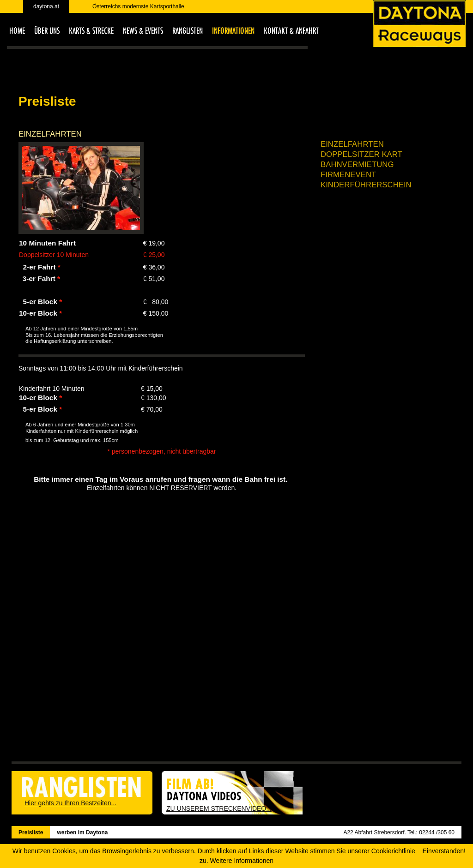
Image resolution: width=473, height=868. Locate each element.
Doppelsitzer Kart (361, 154)
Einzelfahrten (352, 144)
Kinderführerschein (366, 185)
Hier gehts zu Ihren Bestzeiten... (70, 803)
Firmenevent (348, 175)
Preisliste (31, 832)
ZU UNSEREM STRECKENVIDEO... (219, 808)
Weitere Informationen (242, 861)
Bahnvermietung (357, 165)
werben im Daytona (82, 832)
